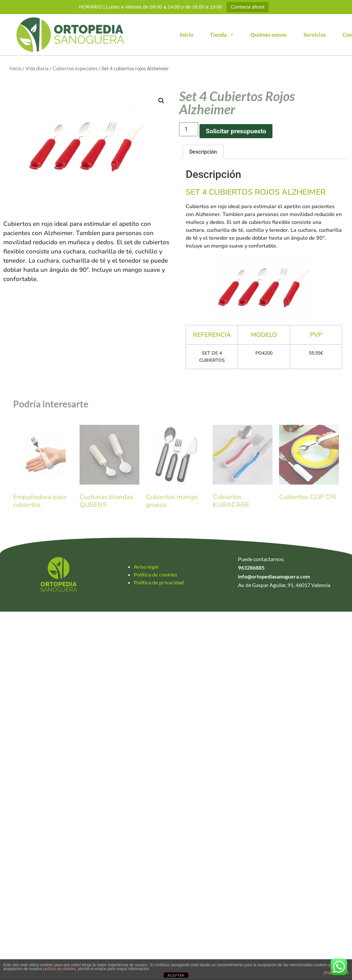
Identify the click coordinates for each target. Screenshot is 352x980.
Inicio (187, 35)
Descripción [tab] (203, 152)
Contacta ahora (248, 7)
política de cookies (59, 969)
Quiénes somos (269, 35)
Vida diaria (37, 68)
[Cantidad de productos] (189, 129)
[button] (161, 101)
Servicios (315, 35)
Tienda (222, 35)
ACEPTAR (176, 975)
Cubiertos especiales (75, 68)
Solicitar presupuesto (236, 131)
